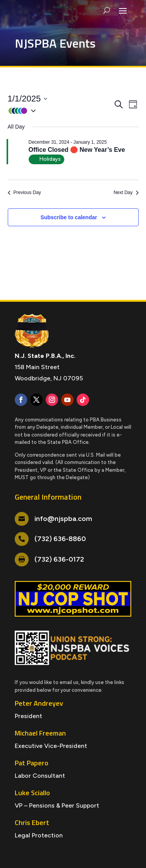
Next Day (126, 193)
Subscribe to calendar (69, 217)
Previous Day (24, 193)
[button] (60, 111)
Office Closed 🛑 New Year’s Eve (77, 150)
